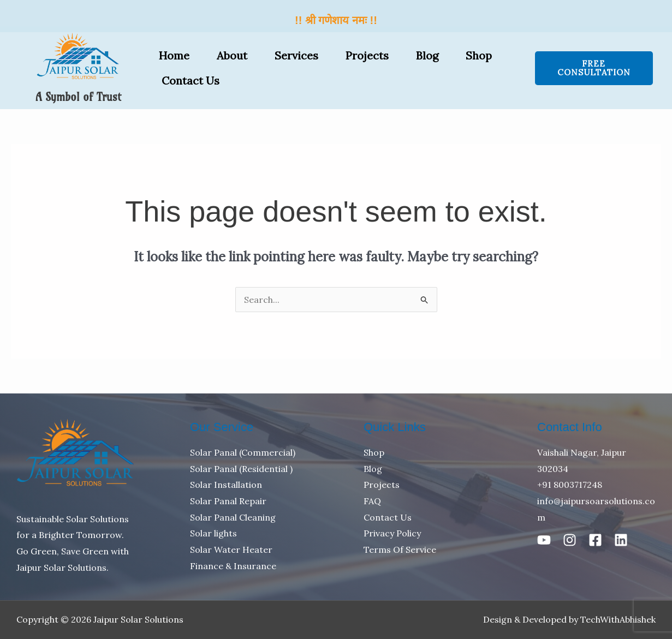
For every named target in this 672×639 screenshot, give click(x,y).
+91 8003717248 (570, 485)
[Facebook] (595, 540)
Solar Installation (226, 485)
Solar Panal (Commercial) (243, 452)
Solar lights (213, 533)
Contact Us (191, 80)
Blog (427, 55)
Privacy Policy (392, 533)
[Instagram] (570, 540)
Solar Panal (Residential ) (241, 469)
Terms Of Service (400, 550)
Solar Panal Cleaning (233, 517)
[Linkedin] (621, 540)
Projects (367, 55)
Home (174, 55)
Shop (479, 55)
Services (296, 55)
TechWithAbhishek (618, 619)
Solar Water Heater (231, 550)
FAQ (372, 501)
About (232, 55)
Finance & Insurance (233, 566)
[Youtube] (544, 540)
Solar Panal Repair (228, 501)
